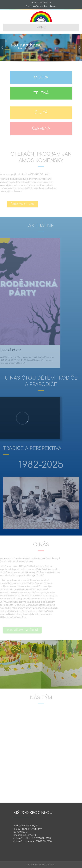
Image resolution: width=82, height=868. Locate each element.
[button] (2, 48)
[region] (41, 49)
